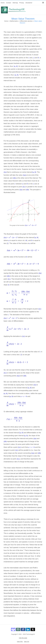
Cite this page (23, 638)
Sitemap (15, 3)
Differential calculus (26, 21)
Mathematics (14, 21)
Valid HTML (20, 642)
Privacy (22, 3)
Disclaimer (29, 3)
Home (3, 3)
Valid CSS (27, 642)
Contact (9, 3)
